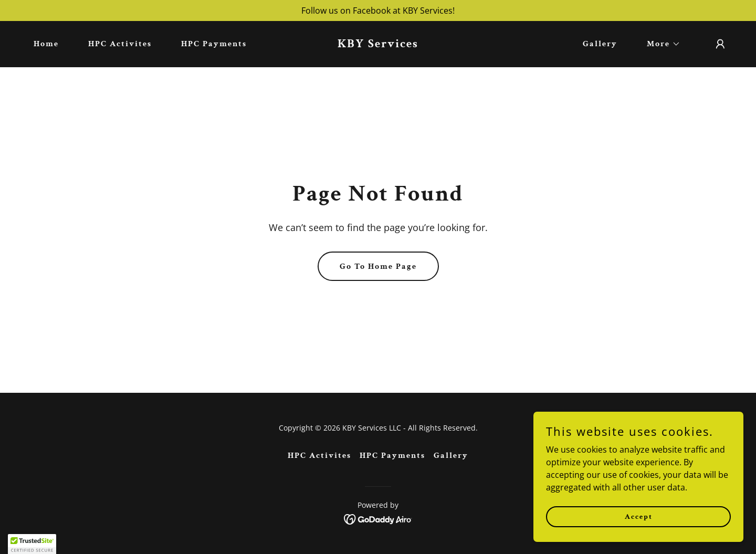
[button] (659, 44)
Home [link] (46, 44)
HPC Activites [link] (120, 44)
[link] (378, 44)
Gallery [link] (600, 44)
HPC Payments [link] (214, 44)
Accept (639, 516)
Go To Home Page (378, 266)
